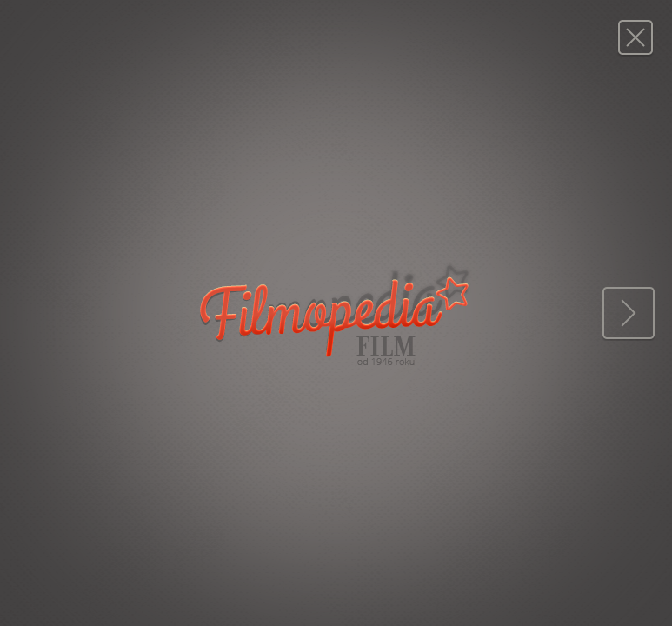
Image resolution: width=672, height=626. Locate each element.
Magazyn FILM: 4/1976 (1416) (635, 37)
